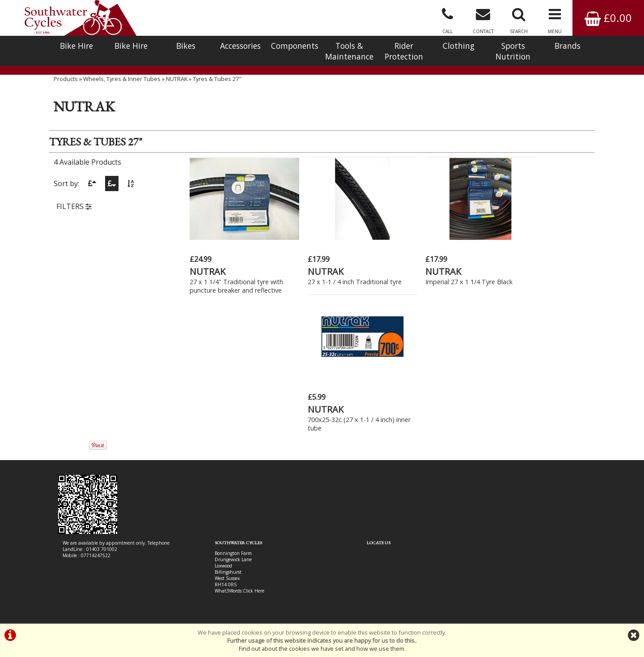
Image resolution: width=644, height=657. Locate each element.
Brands (568, 46)
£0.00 (608, 18)
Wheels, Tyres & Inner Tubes (122, 87)
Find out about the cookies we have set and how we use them (322, 648)
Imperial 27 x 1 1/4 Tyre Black (439, 278)
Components (295, 46)
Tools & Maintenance (349, 51)
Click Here (233, 458)
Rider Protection (404, 51)
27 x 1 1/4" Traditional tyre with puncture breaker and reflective (230, 286)
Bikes (186, 46)
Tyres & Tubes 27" (217, 87)
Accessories (240, 46)
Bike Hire (76, 46)
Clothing (459, 46)
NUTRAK (177, 87)
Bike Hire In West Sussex (88, 591)
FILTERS (74, 216)
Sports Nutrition (513, 51)
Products (66, 87)
